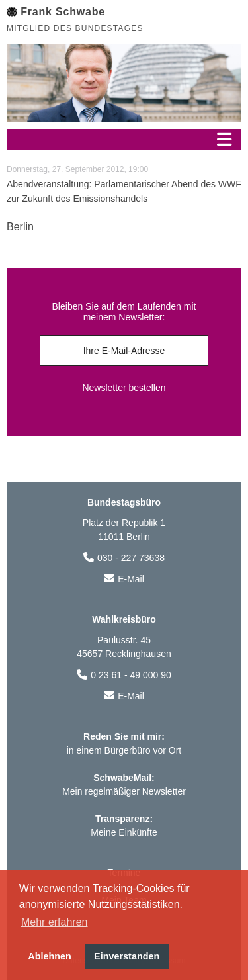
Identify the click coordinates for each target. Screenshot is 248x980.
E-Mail (131, 579)
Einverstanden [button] (127, 956)
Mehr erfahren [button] (55, 922)
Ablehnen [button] (50, 956)
